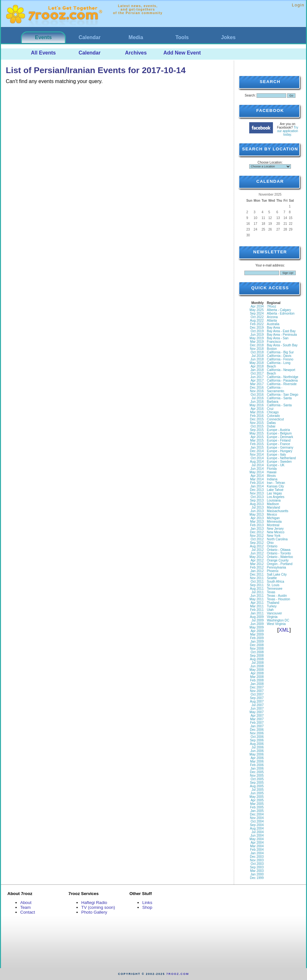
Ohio (270, 543)
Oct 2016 (257, 395)
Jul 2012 (258, 550)
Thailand (273, 603)
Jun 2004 (257, 836)
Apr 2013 (257, 518)
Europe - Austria (278, 430)
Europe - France (278, 444)
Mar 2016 (257, 412)
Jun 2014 (257, 469)
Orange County (278, 560)
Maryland (273, 507)
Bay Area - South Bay (282, 345)
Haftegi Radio (94, 903)
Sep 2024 (257, 313)
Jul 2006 (258, 747)
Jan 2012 (257, 571)
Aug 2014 (257, 462)
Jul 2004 (258, 832)
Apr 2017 (257, 380)
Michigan (273, 518)
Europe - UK (276, 465)
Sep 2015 (257, 430)
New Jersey (275, 529)
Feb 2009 (257, 638)
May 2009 (257, 627)
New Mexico (276, 532)
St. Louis (273, 585)
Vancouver (274, 613)
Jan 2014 (257, 486)
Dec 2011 (257, 574)
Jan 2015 (257, 448)
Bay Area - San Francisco (278, 340)
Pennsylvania (276, 567)
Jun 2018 (257, 359)
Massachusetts (278, 511)
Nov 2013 (257, 493)
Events (43, 37)
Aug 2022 (257, 321)
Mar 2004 (257, 846)
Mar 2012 (257, 564)
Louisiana (274, 500)
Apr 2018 (257, 366)
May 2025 (257, 310)
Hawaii (272, 472)
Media (136, 37)
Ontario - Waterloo (280, 557)
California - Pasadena (282, 380)
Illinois (271, 476)
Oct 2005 (257, 779)
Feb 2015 (257, 444)
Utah (270, 610)
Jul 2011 (258, 592)
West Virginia (276, 624)
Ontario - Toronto (279, 553)
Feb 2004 (257, 850)
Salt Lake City (277, 574)
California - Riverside (282, 384)
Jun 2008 (257, 666)
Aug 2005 (257, 786)
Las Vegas (274, 493)
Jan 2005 (257, 811)
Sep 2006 (257, 740)
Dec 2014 (257, 451)
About (26, 903)
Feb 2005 (257, 807)
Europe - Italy (276, 455)
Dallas (271, 423)
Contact (28, 912)
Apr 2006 (257, 758)
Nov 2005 (257, 776)
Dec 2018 (257, 345)
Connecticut (275, 419)
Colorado (273, 416)
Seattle (272, 578)
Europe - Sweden (279, 462)
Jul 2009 (258, 620)
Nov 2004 (257, 818)
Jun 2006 (257, 751)
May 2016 (257, 405)
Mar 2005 (257, 804)
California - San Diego (283, 395)
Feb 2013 (257, 525)
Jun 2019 (257, 335)
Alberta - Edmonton (281, 313)
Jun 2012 (257, 553)
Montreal (273, 525)
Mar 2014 (257, 479)
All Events (43, 53)
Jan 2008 (257, 684)
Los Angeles (276, 497)
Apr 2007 (257, 716)
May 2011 (257, 599)
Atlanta (272, 321)
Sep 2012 (257, 543)
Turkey (272, 606)
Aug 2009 (257, 617)
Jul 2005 (258, 790)
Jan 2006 (257, 769)
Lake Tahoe (275, 490)
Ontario (272, 546)
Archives (136, 53)
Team (26, 907)
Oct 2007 (257, 694)
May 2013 (257, 515)
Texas (271, 592)
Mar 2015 (257, 440)
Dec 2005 (257, 772)
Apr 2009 (257, 631)
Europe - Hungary (280, 451)
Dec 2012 (257, 532)
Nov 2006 (257, 733)
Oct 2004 (257, 821)
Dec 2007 (257, 687)
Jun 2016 (257, 402)
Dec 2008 (257, 645)
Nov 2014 (257, 455)
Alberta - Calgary (279, 310)
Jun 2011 (257, 596)
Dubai (271, 426)
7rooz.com (178, 974)
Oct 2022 (257, 317)
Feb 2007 (257, 723)
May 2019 (257, 338)
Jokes (228, 37)
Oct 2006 (257, 737)
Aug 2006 (257, 744)
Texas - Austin (277, 596)
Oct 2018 (257, 352)
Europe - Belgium (279, 433)
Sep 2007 (257, 698)
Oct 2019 (257, 331)
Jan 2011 (257, 613)
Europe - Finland (279, 440)
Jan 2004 (257, 853)
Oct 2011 (257, 582)
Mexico (272, 515)
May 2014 (257, 472)
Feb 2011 (257, 610)
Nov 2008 (257, 649)
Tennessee (275, 589)
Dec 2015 (257, 419)
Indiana (272, 479)
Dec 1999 (257, 878)
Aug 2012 (257, 546)
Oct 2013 (257, 497)
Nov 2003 (257, 860)
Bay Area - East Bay (281, 331)
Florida (272, 469)
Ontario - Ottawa (279, 550)
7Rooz (272, 306)
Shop (147, 907)
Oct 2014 (257, 458)
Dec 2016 (257, 388)
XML (284, 630)
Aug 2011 (257, 589)
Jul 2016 (258, 398)
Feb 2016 (257, 416)
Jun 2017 (257, 377)
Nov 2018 (257, 349)
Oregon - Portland (280, 564)
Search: (250, 95)
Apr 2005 (257, 800)
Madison (273, 504)
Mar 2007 (257, 719)
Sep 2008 (257, 656)
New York (274, 536)
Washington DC (278, 620)
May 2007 (257, 712)
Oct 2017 (257, 373)
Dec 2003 (257, 857)
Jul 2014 (258, 465)
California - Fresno (280, 359)
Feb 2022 (257, 324)
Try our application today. (288, 131)
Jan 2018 (257, 370)
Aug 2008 (257, 659)
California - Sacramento (276, 389)
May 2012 (257, 557)
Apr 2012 (257, 560)
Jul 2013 (258, 507)
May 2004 (257, 839)
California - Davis (279, 356)
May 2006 (257, 754)
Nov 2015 (257, 423)
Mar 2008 (257, 677)
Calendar (90, 37)
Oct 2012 (257, 539)
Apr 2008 (257, 673)
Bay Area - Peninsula (282, 335)
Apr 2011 (257, 603)
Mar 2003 (257, 871)
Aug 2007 (257, 701)
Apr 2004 (257, 843)
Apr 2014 (257, 476)
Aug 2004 (257, 828)
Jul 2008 (258, 663)
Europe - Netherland (281, 458)
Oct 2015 (257, 426)
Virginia (272, 617)
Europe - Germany (280, 448)
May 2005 (257, 797)
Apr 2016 (257, 409)
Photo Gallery (94, 912)
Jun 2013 (257, 511)
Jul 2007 (258, 705)
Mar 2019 (257, 342)
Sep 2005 (257, 783)
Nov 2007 (257, 691)
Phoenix (273, 571)
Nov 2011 (257, 578)
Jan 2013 (257, 529)
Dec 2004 (257, 814)
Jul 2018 (258, 356)
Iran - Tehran (276, 483)
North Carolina (277, 539)
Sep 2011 (257, 585)
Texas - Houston (278, 599)
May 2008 (257, 670)
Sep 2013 (257, 500)
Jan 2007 (257, 726)
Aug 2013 (257, 504)
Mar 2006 (257, 761)
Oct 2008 (257, 652)
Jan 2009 (257, 642)
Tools (182, 37)
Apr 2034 (257, 306)
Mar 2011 (257, 606)
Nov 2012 (257, 536)
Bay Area (273, 328)
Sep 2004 (257, 825)
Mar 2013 (257, 522)
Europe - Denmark (280, 437)
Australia (273, 324)
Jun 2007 (257, 709)
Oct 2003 (257, 864)
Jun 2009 (257, 624)
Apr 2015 (257, 437)
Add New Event (182, 53)
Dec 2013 (257, 490)
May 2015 (257, 433)
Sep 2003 (257, 867)
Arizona (272, 317)
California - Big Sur (280, 352)
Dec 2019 (257, 328)
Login (298, 5)
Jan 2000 (257, 874)
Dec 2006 (257, 730)
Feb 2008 (257, 680)
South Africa (276, 582)
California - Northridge (283, 377)
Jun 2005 (257, 793)
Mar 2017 (257, 384)
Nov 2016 (257, 391)
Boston (272, 349)
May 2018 (257, 363)
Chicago (273, 412)
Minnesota (274, 522)
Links (147, 903)
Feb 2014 (257, 483)
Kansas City (275, 486)
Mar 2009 (257, 634)
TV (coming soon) (98, 907)
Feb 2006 (257, 765)
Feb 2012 (257, 567)
